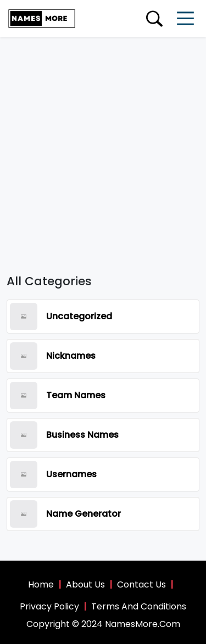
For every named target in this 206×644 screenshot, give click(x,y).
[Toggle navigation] (185, 18)
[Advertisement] (103, 145)
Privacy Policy (49, 606)
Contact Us (141, 584)
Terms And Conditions (139, 606)
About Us (85, 584)
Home (41, 584)
